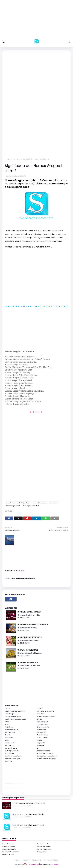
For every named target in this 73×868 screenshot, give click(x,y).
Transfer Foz (41, 730)
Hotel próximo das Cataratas (15, 711)
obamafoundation (44, 751)
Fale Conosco (36, 860)
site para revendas (11, 775)
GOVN (7, 722)
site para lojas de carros (6, 775)
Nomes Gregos (54, 503)
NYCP (7, 724)
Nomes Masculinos (44, 847)
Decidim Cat (42, 732)
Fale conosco (42, 852)
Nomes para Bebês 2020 (31, 506)
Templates (55, 864)
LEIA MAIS (27, 618)
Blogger (40, 719)
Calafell (7, 735)
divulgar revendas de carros (8, 775)
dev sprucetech (43, 737)
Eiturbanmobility (43, 727)
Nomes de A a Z (43, 844)
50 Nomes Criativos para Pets (28, 662)
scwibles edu (10, 753)
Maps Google (9, 714)
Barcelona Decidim (12, 730)
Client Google (13, 783)
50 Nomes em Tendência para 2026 (29, 612)
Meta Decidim (10, 745)
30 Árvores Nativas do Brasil (28, 650)
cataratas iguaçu (12, 788)
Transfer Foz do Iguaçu (18, 788)
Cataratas (8, 761)
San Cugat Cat (10, 732)
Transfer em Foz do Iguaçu (47, 759)
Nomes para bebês (9, 849)
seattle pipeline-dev (12, 751)
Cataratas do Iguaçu (24, 788)
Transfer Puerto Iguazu (13, 716)
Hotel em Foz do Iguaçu (45, 711)
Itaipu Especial (23, 788)
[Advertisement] (36, 20)
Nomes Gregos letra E (13, 506)
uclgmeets (41, 743)
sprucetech (9, 737)
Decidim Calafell (43, 735)
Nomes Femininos (9, 847)
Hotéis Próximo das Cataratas (15, 719)
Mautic (40, 740)
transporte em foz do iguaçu (47, 756)
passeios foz (7, 779)
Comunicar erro (8, 854)
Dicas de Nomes (8, 844)
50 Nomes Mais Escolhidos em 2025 (29, 637)
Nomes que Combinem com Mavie (28, 814)
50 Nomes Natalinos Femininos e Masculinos (33, 624)
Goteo (7, 740)
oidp (39, 748)
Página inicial (11, 159)
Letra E (19, 159)
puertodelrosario (11, 748)
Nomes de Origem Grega (22, 503)
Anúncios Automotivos (45, 753)
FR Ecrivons (9, 727)
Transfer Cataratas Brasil (46, 716)
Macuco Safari (21, 788)
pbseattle (41, 745)
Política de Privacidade (11, 852)
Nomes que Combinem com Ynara (28, 825)
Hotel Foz (40, 714)
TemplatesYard (34, 864)
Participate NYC (43, 722)
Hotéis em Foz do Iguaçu (14, 756)
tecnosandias (10, 743)
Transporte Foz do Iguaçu (19, 788)
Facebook (25, 860)
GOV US (7, 709)
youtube (5, 779)
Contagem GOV (42, 724)
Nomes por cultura (44, 849)
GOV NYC (40, 709)
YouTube (12, 783)
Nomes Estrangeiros (40, 503)
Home (17, 860)
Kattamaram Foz (22, 788)
